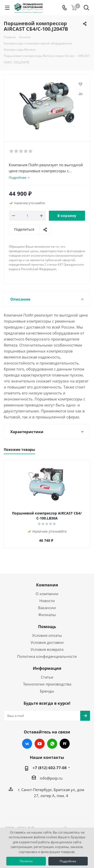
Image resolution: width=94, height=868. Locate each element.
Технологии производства (47, 684)
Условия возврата (47, 649)
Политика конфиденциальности (47, 656)
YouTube (40, 744)
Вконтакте (27, 744)
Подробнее (68, 861)
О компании (47, 594)
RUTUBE (65, 744)
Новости (47, 601)
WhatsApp (52, 744)
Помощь (47, 627)
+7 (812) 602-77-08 (50, 768)
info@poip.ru (51, 778)
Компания (47, 585)
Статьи (47, 677)
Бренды (47, 691)
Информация (47, 668)
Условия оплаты (47, 635)
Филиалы (47, 615)
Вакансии (47, 608)
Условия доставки (47, 642)
